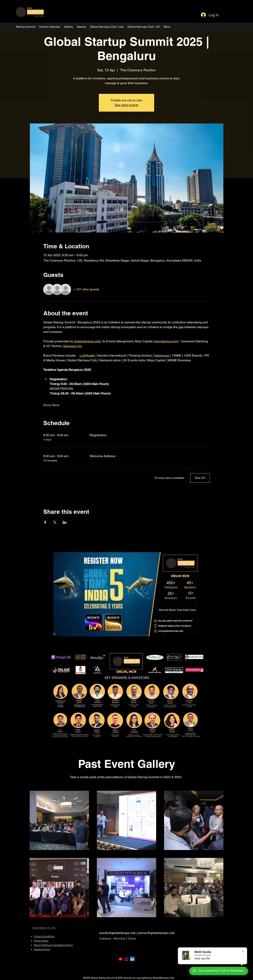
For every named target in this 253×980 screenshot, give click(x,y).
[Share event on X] (55, 522)
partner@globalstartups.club (156, 933)
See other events (126, 105)
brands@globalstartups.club (118, 933)
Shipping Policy (42, 949)
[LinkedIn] (132, 959)
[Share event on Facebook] (45, 522)
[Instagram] (126, 959)
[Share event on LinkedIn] (65, 522)
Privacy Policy (41, 941)
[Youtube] (120, 959)
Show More (51, 405)
